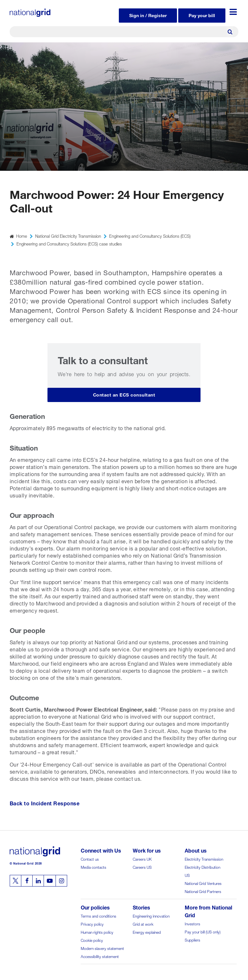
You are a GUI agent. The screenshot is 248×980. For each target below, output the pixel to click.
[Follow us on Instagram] (61, 881)
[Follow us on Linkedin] (38, 881)
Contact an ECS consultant (124, 394)
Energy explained (147, 932)
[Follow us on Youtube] (50, 881)
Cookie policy (92, 940)
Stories (141, 907)
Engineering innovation (151, 915)
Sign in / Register (148, 15)
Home (22, 236)
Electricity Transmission (204, 859)
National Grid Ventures (203, 883)
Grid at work (143, 924)
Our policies (95, 907)
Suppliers (192, 939)
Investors (192, 923)
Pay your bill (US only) (203, 931)
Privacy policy (92, 924)
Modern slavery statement (102, 948)
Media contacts (93, 867)
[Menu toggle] (233, 12)
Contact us (90, 859)
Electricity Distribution (202, 867)
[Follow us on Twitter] (15, 881)
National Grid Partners (203, 891)
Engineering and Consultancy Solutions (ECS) (150, 236)
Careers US (142, 867)
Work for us (147, 850)
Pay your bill (202, 15)
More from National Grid (208, 911)
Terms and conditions (98, 915)
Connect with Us (101, 850)
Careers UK (142, 859)
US (187, 875)
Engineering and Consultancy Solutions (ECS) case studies (69, 243)
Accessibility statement (100, 956)
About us (196, 850)
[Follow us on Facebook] (27, 881)
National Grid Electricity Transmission (68, 236)
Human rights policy (97, 932)
